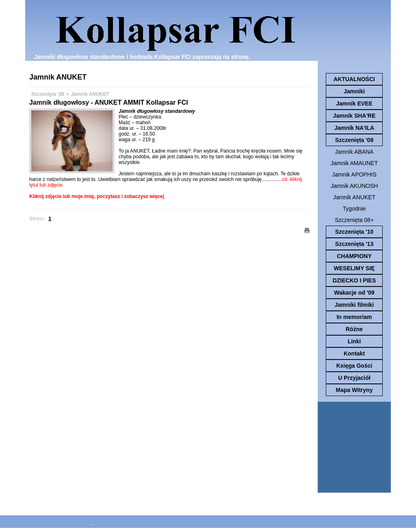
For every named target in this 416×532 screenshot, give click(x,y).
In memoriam (354, 317)
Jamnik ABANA (354, 152)
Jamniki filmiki (354, 305)
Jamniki (354, 91)
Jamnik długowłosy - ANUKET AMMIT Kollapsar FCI (109, 102)
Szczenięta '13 (354, 244)
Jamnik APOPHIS (354, 174)
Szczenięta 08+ (354, 220)
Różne (354, 329)
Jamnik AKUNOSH (354, 186)
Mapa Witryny (354, 390)
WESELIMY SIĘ (354, 268)
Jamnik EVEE (354, 103)
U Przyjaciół (354, 378)
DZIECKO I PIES (354, 280)
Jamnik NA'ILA (354, 128)
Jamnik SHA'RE (354, 116)
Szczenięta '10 (354, 232)
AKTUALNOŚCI (354, 79)
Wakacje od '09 (354, 293)
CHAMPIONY (354, 256)
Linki (354, 341)
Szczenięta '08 (354, 140)
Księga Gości (354, 366)
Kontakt (354, 353)
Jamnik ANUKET (354, 197)
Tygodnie (354, 209)
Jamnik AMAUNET (354, 163)
